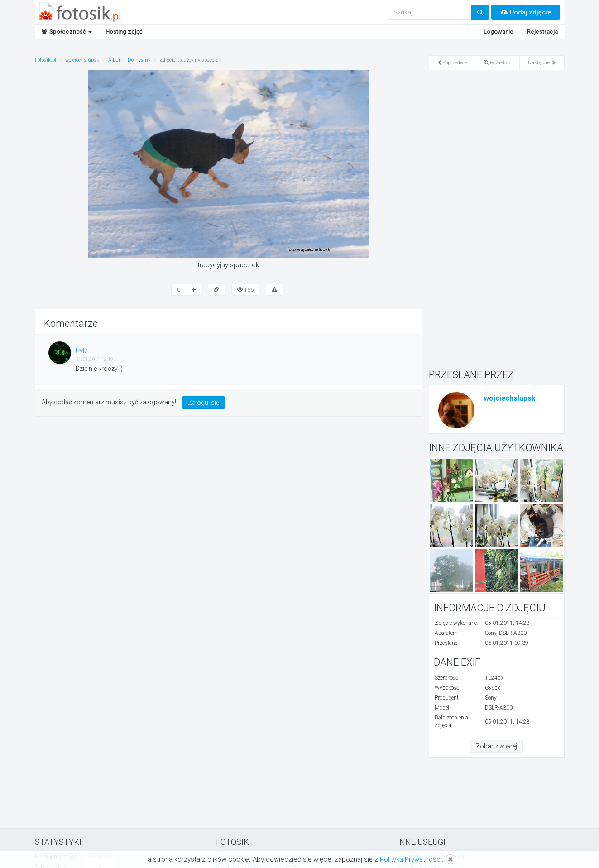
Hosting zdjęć (124, 31)
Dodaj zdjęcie (526, 12)
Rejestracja (542, 31)
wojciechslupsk (509, 398)
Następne (542, 63)
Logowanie (498, 31)
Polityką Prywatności (411, 859)
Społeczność (67, 31)
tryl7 (82, 350)
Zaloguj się (204, 403)
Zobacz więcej (496, 746)
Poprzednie (452, 63)
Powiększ (497, 63)
